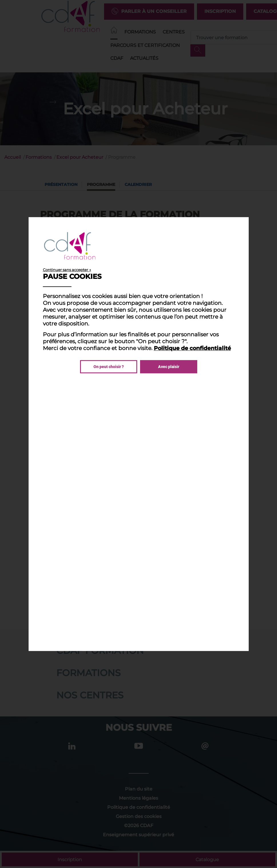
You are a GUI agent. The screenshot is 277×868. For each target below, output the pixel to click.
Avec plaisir (169, 367)
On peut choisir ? (109, 367)
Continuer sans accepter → (67, 270)
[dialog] (139, 434)
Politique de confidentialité (192, 348)
